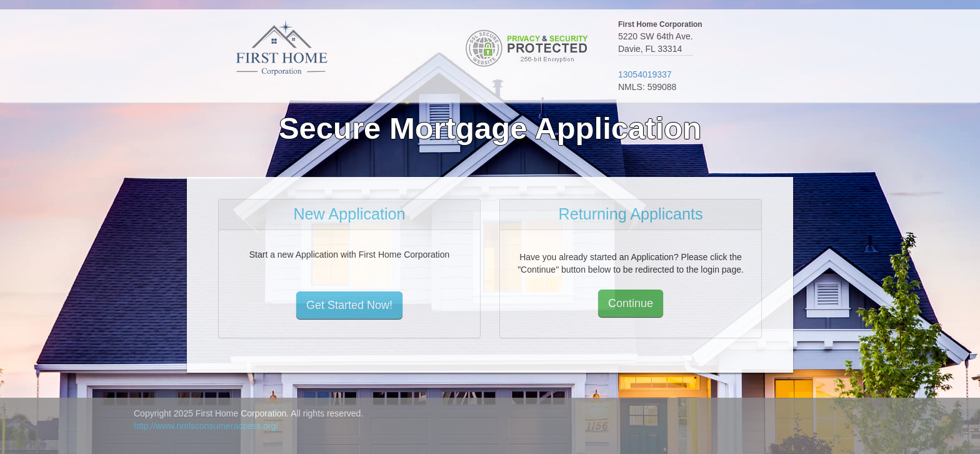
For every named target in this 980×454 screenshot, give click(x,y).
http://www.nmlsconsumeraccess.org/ (206, 426)
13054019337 (645, 74)
